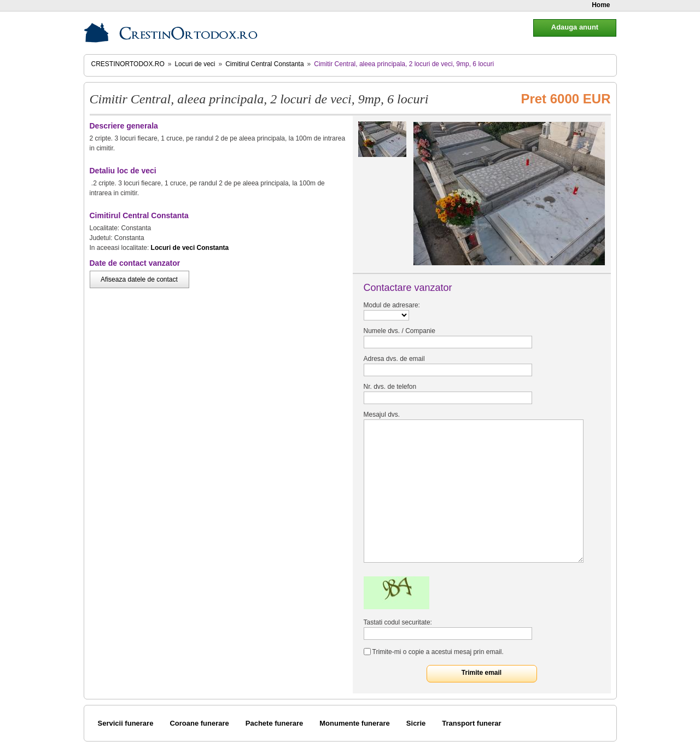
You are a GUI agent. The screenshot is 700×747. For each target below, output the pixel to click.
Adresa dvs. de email (394, 359)
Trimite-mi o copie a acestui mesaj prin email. (438, 652)
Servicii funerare (126, 723)
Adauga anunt (575, 27)
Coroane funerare (199, 723)
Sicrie (416, 723)
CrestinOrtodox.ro (128, 64)
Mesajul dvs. (382, 415)
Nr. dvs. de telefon (390, 387)
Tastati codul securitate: (398, 622)
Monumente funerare (355, 723)
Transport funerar (471, 723)
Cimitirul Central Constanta (264, 64)
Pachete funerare (275, 723)
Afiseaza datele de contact (139, 279)
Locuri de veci (195, 64)
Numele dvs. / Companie (399, 331)
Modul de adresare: (392, 305)
